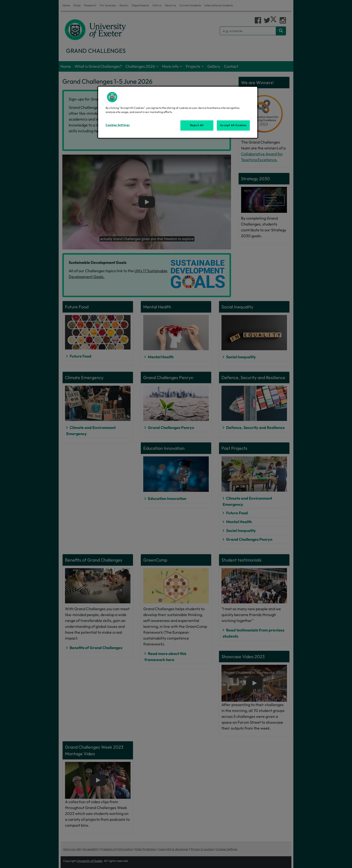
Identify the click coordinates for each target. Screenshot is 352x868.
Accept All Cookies (233, 125)
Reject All (197, 125)
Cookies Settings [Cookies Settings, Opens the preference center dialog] (118, 125)
